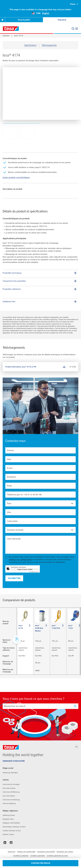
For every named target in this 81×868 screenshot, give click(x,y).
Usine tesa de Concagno (11, 784)
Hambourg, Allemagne (10, 773)
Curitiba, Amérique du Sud (12, 831)
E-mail (10, 468)
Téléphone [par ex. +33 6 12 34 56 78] (24, 495)
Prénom (11, 450)
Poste (9, 486)
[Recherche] (73, 29)
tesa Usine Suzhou (9, 788)
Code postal (12, 521)
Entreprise (11, 477)
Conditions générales (38, 856)
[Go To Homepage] (2, 20)
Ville (9, 512)
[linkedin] (5, 843)
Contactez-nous (41, 863)
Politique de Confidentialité (26, 852)
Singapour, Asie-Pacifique (11, 823)
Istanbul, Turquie (8, 834)
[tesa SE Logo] (11, 29)
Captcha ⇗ (34, 572)
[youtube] (11, 843)
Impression (12, 852)
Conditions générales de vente (57, 856)
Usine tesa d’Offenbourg (11, 792)
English (46, 13)
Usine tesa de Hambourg (11, 800)
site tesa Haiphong (9, 803)
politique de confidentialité (20, 559)
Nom (9, 459)
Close (74, 4)
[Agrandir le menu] (77, 29)
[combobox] (40, 503)
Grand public (24, 20)
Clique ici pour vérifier (25, 569)
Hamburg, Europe (9, 815)
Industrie (62, 20)
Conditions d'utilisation (21, 856)
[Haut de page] (77, 747)
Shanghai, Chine (8, 819)
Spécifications (30, 45)
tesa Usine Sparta (9, 796)
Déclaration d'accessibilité (46, 852)
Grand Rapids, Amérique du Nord (14, 827)
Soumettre (14, 578)
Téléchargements (49, 45)
